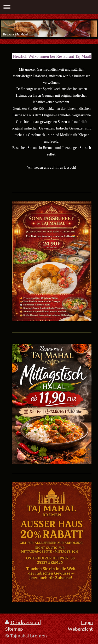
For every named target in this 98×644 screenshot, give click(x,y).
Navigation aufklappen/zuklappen (49, 7)
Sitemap (14, 629)
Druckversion (23, 622)
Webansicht (80, 629)
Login (87, 622)
